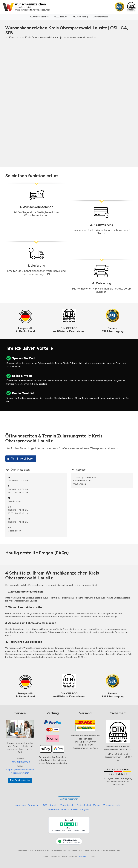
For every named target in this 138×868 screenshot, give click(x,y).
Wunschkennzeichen (39, 17)
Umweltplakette (101, 17)
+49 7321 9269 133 (20, 762)
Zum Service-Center (20, 780)
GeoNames (82, 857)
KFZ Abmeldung (80, 17)
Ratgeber (85, 809)
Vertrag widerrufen (69, 799)
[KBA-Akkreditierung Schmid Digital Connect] (69, 841)
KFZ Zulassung (61, 17)
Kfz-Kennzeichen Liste (58, 809)
